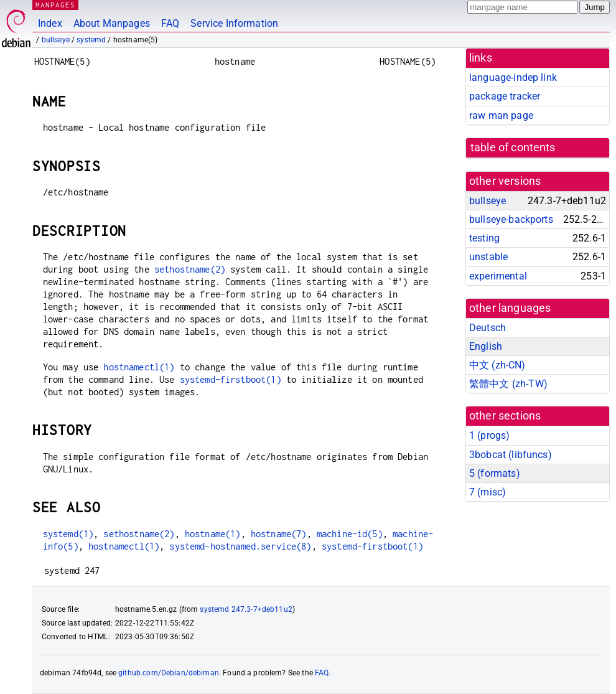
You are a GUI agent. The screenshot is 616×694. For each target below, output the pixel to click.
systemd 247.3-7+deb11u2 (246, 609)
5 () (495, 473)
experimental (498, 276)
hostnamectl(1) (139, 367)
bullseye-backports (511, 219)
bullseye (56, 40)
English (486, 346)
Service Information (234, 23)
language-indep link (513, 77)
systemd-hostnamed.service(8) (240, 546)
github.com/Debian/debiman (169, 673)
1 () (489, 435)
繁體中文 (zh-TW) (508, 384)
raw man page (501, 115)
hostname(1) (213, 534)
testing (484, 238)
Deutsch (488, 328)
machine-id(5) (350, 534)
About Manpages (112, 23)
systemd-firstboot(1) (231, 379)
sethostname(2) (190, 269)
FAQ (170, 23)
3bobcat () (511, 455)
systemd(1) (68, 534)
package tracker (505, 96)
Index (50, 23)
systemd (91, 40)
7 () (488, 492)
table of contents (513, 148)
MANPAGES (55, 5)
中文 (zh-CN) (497, 365)
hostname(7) (279, 534)
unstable (488, 257)
